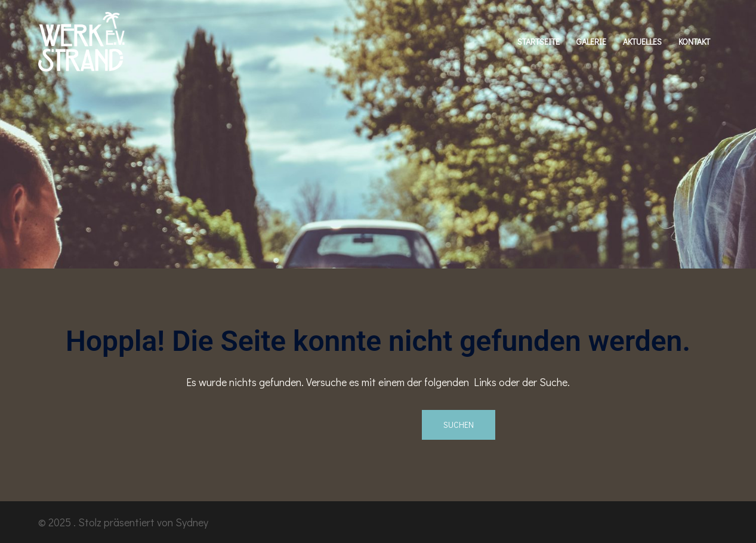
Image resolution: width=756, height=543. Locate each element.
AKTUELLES (642, 41)
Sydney (192, 522)
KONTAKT (694, 41)
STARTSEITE (539, 41)
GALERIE (591, 41)
